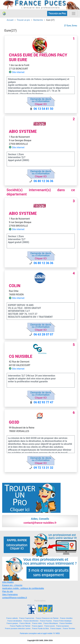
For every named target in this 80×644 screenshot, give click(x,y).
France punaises (63, 626)
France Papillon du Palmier (20, 626)
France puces (50, 626)
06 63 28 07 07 (43, 334)
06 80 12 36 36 (43, 181)
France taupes (56, 628)
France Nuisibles (66, 623)
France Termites (69, 628)
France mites (37, 623)
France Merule (25, 623)
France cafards (12, 618)
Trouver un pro (23, 20)
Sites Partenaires (10, 594)
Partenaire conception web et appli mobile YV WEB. (40, 633)
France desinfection (31, 621)
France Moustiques (51, 623)
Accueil (10, 20)
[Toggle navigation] (74, 14)
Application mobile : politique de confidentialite (23, 588)
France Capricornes (27, 618)
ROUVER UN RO (57, 13)
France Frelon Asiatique (62, 621)
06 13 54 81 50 (43, 109)
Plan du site (8, 591)
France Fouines (46, 621)
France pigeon (37, 626)
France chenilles (66, 618)
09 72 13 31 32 (43, 468)
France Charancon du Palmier (47, 618)
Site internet (18, 72)
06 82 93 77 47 (43, 402)
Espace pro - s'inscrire (12, 585)
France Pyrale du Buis (40, 628)
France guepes (12, 623)
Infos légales (8, 582)
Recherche (38, 20)
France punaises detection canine (18, 628)
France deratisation (15, 621)
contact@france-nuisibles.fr (15, 598)
